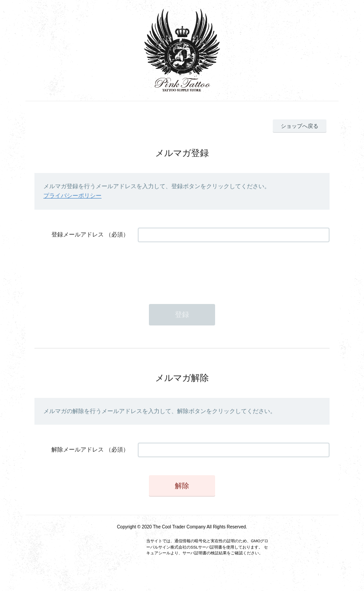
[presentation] (206, 269)
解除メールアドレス (78, 450)
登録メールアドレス (78, 234)
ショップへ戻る (300, 126)
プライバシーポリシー (72, 196)
